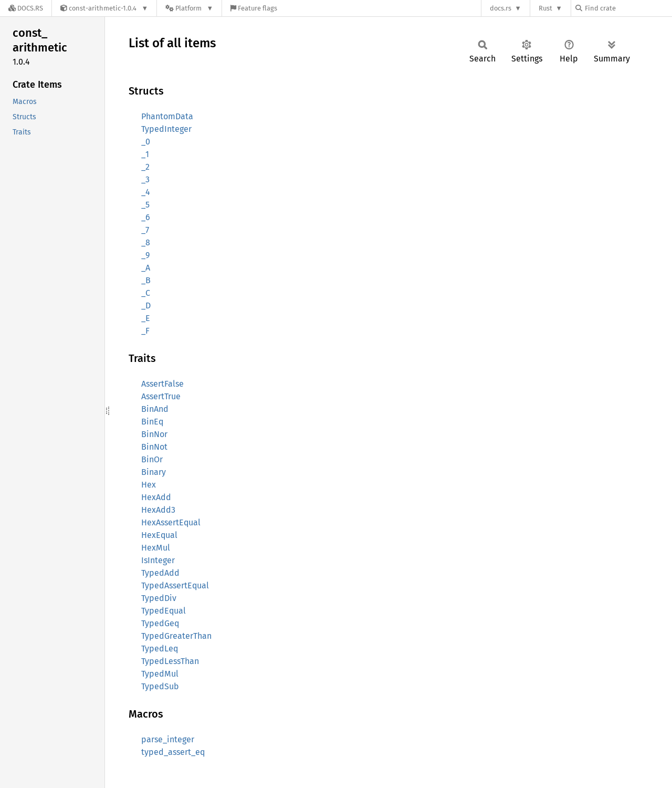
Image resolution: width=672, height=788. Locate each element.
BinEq (152, 422)
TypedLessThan (170, 661)
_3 (145, 179)
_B (146, 280)
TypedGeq (160, 623)
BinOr (152, 459)
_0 (146, 142)
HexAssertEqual (171, 522)
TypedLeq (160, 649)
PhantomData (167, 116)
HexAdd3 (158, 510)
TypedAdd (160, 573)
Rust (545, 8)
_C (146, 293)
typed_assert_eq (173, 752)
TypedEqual (164, 611)
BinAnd (155, 409)
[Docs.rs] (26, 8)
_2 (145, 167)
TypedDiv (159, 598)
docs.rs (501, 8)
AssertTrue (161, 396)
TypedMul (160, 674)
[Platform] (189, 8)
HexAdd (156, 497)
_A (146, 268)
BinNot (154, 447)
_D (146, 305)
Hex (149, 485)
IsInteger (158, 560)
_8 (146, 242)
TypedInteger (166, 129)
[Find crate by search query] (628, 8)
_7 (145, 230)
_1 (145, 154)
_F (145, 331)
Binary (154, 472)
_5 (145, 205)
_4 (146, 192)
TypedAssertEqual (175, 585)
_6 (146, 217)
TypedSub (160, 686)
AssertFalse (162, 384)
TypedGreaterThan (176, 636)
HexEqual (159, 535)
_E (146, 318)
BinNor (154, 434)
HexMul (156, 548)
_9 (145, 255)
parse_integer (168, 739)
